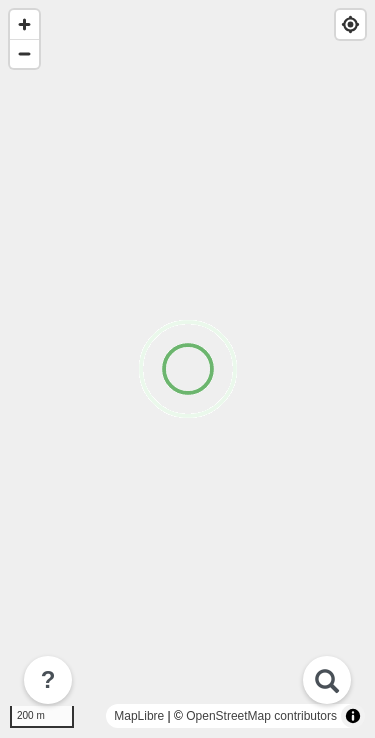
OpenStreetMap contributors (261, 716)
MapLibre (139, 716)
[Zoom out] (24, 53)
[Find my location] (350, 24)
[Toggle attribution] (353, 716)
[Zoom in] (24, 24)
